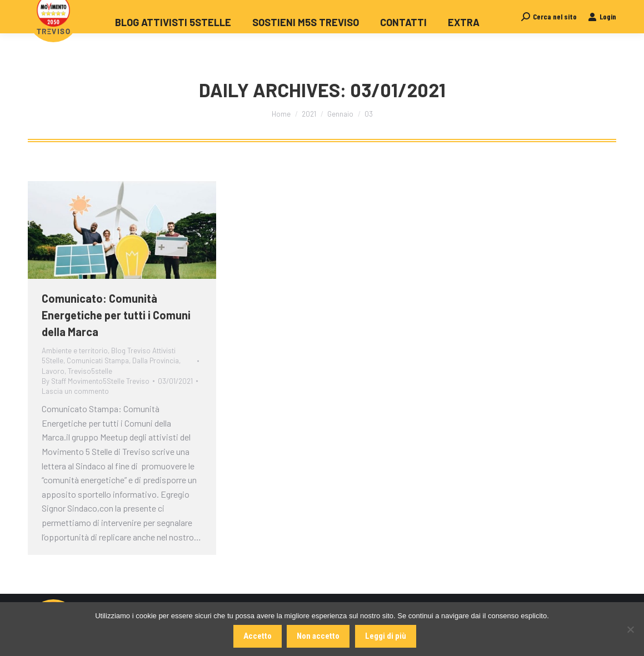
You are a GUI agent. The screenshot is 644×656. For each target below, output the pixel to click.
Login (602, 36)
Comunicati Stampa (98, 360)
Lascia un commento (75, 391)
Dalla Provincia (156, 360)
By (96, 381)
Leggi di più (386, 636)
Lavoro (53, 371)
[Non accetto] (630, 629)
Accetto (258, 636)
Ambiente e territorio (75, 350)
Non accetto (319, 636)
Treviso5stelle (90, 371)
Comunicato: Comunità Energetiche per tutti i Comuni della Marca (116, 315)
